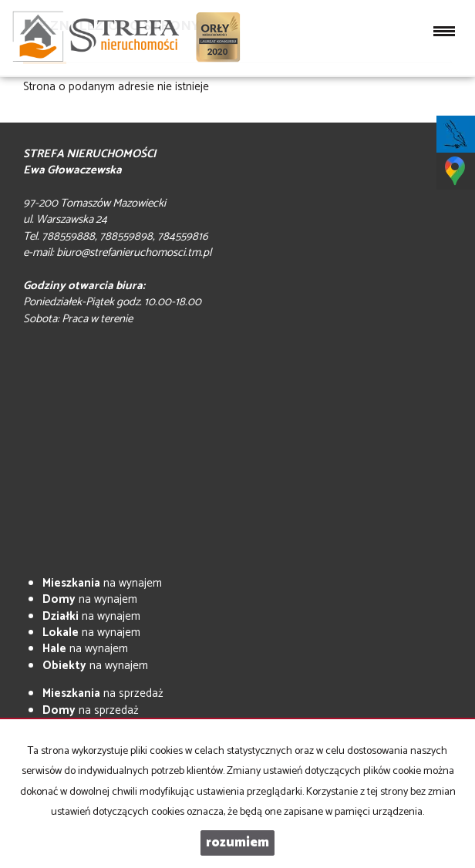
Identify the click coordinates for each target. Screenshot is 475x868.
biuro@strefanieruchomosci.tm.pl (134, 252)
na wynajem (102, 583)
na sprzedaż (103, 693)
